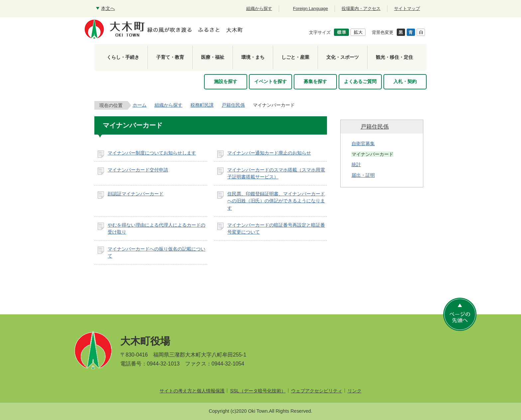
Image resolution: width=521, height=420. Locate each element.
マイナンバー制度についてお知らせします (152, 153)
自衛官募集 (363, 144)
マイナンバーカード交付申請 (138, 170)
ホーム (140, 105)
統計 (356, 164)
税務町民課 (202, 105)
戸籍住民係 (233, 105)
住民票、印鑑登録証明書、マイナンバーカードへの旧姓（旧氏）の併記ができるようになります (276, 201)
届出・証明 (363, 175)
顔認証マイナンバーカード (136, 194)
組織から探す (168, 105)
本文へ (108, 8)
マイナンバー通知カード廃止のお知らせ (269, 153)
